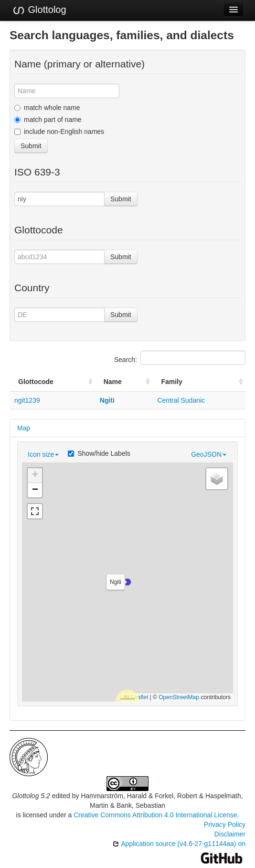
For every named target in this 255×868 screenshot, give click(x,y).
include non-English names (59, 132)
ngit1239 (27, 400)
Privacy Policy (225, 824)
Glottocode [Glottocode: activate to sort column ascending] (36, 382)
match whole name (47, 108)
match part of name (48, 120)
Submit (31, 146)
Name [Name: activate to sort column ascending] (113, 382)
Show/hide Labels (99, 453)
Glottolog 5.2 (31, 796)
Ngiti (107, 400)
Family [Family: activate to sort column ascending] (171, 382)
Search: (180, 358)
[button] (127, 582)
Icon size (43, 454)
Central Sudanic (181, 400)
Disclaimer (230, 834)
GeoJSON (209, 454)
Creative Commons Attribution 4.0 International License (155, 815)
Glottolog (39, 10)
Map (24, 428)
